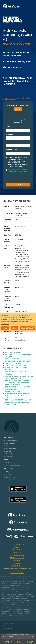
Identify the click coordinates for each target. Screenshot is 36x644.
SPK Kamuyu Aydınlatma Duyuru (17, 544)
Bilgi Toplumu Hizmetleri (17, 555)
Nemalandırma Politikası (17, 573)
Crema (12, 628)
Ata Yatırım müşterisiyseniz (18, 105)
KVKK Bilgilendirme (17, 566)
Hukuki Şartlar (17, 550)
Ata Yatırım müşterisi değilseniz (18, 121)
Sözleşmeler (17, 561)
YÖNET (14, 328)
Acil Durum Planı (17, 553)
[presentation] (17, 177)
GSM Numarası (11, 150)
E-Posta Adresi (11, 142)
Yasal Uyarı (17, 563)
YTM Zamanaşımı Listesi (17, 558)
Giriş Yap (18, 109)
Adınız (8, 127)
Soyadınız (10, 134)
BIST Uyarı (17, 547)
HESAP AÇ (18, 185)
